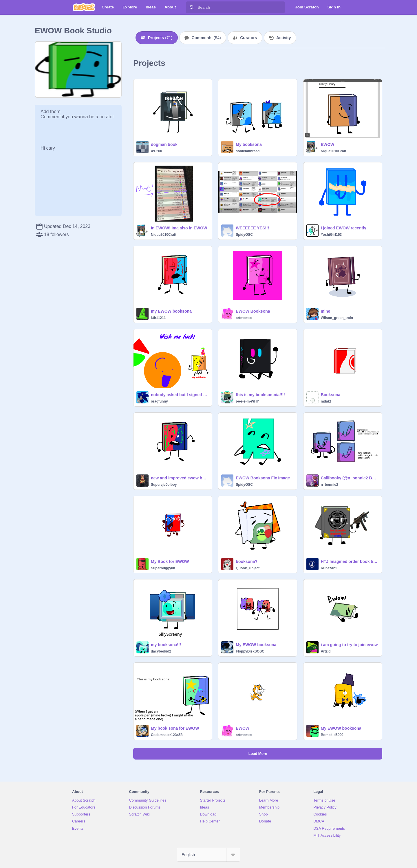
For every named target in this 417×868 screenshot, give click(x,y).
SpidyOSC (244, 235)
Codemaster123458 (167, 735)
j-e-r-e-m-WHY (247, 401)
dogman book (164, 144)
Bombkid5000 (332, 735)
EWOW (328, 144)
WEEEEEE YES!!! (252, 228)
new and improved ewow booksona (180, 478)
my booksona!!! (166, 645)
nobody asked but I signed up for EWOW (180, 395)
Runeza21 (329, 568)
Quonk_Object (248, 568)
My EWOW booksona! (342, 728)
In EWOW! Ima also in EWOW (179, 228)
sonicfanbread (248, 151)
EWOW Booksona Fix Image (263, 478)
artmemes (244, 318)
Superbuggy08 (163, 568)
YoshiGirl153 (331, 235)
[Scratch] (84, 7)
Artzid (326, 651)
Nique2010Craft (334, 151)
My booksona (249, 144)
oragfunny (159, 401)
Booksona (331, 395)
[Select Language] (209, 855)
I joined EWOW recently (344, 228)
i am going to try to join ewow (349, 645)
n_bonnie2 (330, 485)
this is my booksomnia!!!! (260, 395)
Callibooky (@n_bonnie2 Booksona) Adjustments (350, 478)
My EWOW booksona (256, 645)
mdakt (326, 401)
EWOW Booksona (253, 311)
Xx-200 (157, 151)
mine (326, 311)
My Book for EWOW (170, 561)
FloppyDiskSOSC (250, 651)
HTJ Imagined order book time (350, 561)
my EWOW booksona (171, 311)
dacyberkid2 (161, 651)
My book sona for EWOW (175, 728)
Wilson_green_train (337, 318)
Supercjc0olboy (164, 485)
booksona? (247, 561)
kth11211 (158, 318)
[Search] (192, 7)
